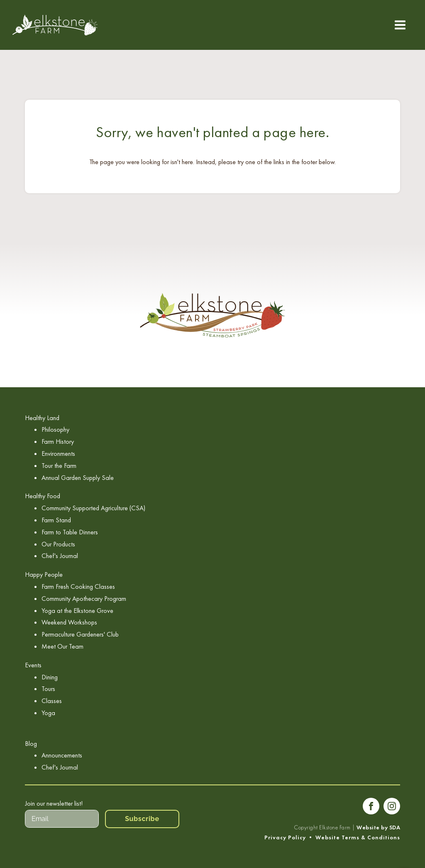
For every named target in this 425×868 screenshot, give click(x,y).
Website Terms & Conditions (358, 837)
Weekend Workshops (69, 622)
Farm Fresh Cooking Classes (78, 586)
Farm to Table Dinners (70, 532)
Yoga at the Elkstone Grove (77, 611)
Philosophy (55, 429)
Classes (52, 701)
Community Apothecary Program (84, 599)
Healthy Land (42, 418)
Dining (50, 677)
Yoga (48, 713)
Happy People (44, 574)
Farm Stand (56, 520)
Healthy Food (43, 496)
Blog (31, 744)
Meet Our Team (62, 646)
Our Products (58, 544)
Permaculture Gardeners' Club (80, 634)
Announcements (62, 755)
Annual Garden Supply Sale (78, 478)
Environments (58, 454)
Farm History (58, 441)
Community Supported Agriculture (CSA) (93, 508)
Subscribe (142, 819)
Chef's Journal (60, 556)
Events (33, 665)
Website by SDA (378, 827)
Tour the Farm (59, 466)
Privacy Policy (285, 837)
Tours (48, 689)
